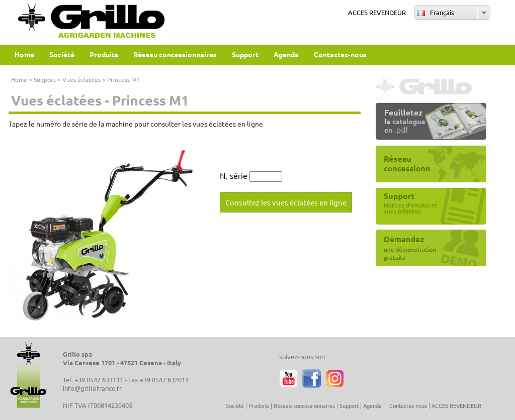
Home (19, 79)
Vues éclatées (81, 79)
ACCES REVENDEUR (377, 12)
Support (45, 79)
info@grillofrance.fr (92, 388)
